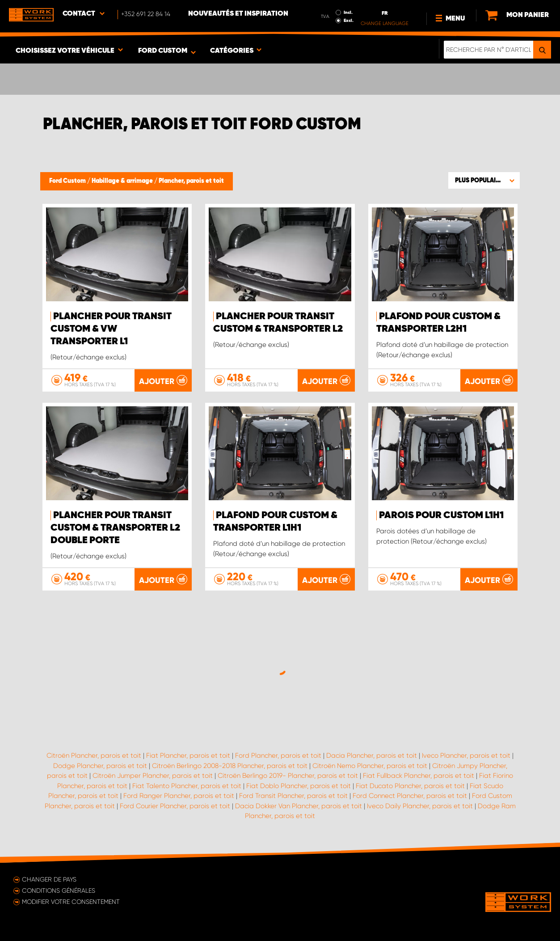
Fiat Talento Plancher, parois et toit (187, 786)
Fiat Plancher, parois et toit (188, 755)
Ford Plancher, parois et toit (278, 755)
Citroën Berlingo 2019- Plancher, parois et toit (288, 776)
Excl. (349, 21)
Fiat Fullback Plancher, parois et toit (419, 776)
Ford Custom (68, 181)
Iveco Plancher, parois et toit (466, 755)
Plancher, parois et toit (191, 181)
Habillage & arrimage (123, 181)
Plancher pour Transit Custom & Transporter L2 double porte (115, 528)
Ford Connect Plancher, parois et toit (410, 796)
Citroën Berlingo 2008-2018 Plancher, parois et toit (230, 766)
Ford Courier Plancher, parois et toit (175, 806)
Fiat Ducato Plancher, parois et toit (410, 786)
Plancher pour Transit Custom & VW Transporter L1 (111, 329)
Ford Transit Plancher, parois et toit (293, 796)
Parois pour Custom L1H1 (441, 515)
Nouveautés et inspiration (238, 14)
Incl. (348, 13)
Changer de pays (49, 879)
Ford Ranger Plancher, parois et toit (179, 796)
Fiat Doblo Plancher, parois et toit (299, 786)
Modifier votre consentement (71, 902)
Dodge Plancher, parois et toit (100, 766)
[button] (484, 180)
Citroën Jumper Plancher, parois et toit (153, 776)
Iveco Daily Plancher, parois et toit (420, 806)
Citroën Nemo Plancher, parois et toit (370, 766)
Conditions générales (59, 890)
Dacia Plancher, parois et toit (372, 755)
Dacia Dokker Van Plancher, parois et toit (299, 806)
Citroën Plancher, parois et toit (94, 755)
